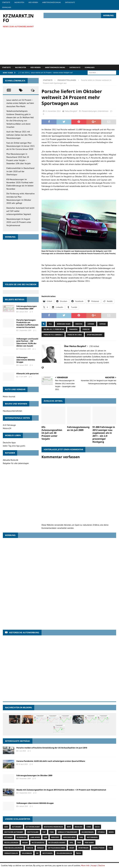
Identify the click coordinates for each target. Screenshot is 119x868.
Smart (72, 848)
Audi (6, 827)
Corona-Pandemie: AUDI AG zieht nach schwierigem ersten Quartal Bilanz (51, 761)
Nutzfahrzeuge (38, 843)
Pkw (79, 843)
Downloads (7, 7)
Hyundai (101, 832)
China (89, 827)
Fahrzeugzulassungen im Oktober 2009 (34, 775)
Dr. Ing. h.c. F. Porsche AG (54, 329)
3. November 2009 (25, 779)
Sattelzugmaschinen (57, 848)
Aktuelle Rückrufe (10, 460)
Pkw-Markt (89, 843)
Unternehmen (103, 111)
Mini (81, 837)
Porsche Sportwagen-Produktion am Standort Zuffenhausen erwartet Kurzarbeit (27, 324)
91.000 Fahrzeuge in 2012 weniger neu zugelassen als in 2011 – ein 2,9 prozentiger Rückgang (104, 434)
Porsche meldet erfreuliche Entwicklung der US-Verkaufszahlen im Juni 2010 (52, 748)
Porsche (86, 329)
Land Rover (35, 837)
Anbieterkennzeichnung (52, 2)
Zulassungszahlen (64, 853)
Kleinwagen (21, 837)
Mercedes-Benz (69, 837)
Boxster (79, 324)
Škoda (79, 853)
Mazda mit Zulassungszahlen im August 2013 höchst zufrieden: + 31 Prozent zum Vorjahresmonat (61, 790)
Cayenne (91, 324)
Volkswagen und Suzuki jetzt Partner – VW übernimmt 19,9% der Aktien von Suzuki (27, 342)
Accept (94, 865)
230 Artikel (94, 346)
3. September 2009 (25, 330)
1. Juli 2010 (22, 751)
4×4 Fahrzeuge (9, 425)
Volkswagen (27, 853)
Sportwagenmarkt (95, 335)
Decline (102, 865)
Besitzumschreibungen (53, 827)
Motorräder (92, 837)
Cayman (102, 324)
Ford (52, 832)
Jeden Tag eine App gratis (14, 446)
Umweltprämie (99, 848)
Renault (41, 848)
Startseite (6, 2)
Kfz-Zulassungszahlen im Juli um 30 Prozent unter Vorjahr (52, 433)
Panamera (73, 329)
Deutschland (33, 832)
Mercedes (55, 837)
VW (37, 853)
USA (110, 848)
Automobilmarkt (33, 827)
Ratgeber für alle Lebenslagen (16, 463)
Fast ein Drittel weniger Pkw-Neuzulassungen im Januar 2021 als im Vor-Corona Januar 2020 (21, 146)
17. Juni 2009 (23, 377)
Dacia (97, 827)
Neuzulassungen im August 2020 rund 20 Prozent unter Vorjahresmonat (19, 222)
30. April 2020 (23, 764)
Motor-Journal (9, 397)
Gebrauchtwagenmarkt (68, 832)
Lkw (45, 837)
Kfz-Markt (8, 837)
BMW (69, 827)
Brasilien (79, 827)
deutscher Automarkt (14, 832)
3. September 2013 (25, 793)
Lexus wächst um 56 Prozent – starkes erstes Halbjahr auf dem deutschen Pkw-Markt (20, 103)
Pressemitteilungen (89, 111)
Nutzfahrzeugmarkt (57, 843)
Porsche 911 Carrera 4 (53, 335)
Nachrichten (19, 2)
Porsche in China (75, 335)
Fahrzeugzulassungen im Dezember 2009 (27, 307)
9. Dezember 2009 (25, 349)
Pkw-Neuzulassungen (13, 848)
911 (50, 324)
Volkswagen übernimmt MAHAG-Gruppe (26, 360)
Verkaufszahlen (11, 853)
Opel (71, 843)
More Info (85, 865)
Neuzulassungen (11, 843)
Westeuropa (47, 853)
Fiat (44, 832)
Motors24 (7, 428)
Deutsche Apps (9, 443)
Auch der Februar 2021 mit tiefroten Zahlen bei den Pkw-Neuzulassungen (19, 135)
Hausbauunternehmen (12, 411)
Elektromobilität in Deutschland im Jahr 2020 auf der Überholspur (20, 171)
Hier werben (33, 2)
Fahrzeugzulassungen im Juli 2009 (78, 429)
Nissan (25, 843)
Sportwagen (83, 848)
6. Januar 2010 (23, 312)
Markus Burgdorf (71, 111)
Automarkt (17, 827)
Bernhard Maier (64, 324)
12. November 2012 (53, 111)
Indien (111, 832)
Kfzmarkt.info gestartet (28, 374)
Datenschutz (70, 2)
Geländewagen (88, 832)
